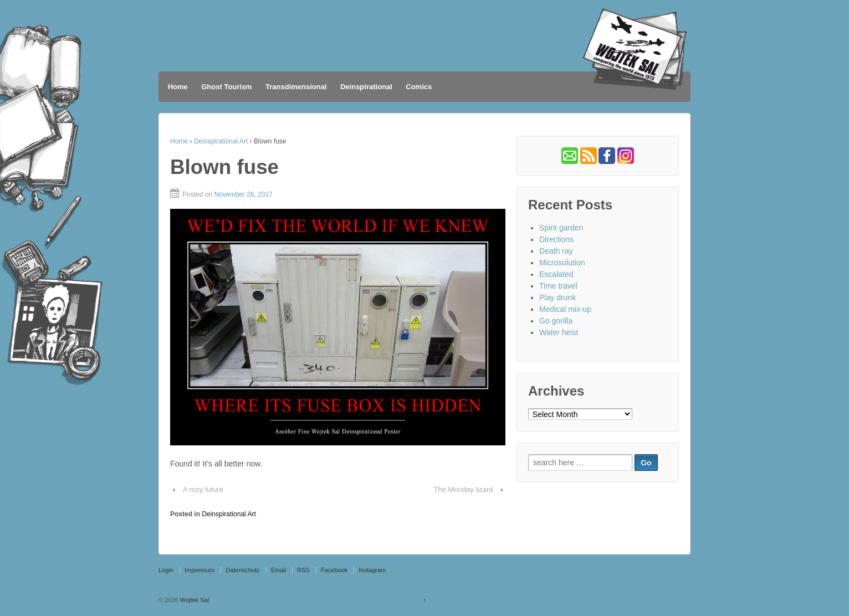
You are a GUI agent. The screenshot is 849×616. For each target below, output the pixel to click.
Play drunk (558, 297)
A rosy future (203, 489)
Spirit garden (561, 228)
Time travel (558, 286)
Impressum (200, 570)
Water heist (559, 332)
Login (166, 570)
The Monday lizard (464, 489)
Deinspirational (366, 87)
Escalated (556, 274)
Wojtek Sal (194, 600)
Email (279, 570)
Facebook (334, 570)
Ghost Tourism (226, 87)
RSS (303, 570)
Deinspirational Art (221, 141)
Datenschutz (242, 570)
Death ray (556, 251)
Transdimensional (296, 87)
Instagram (372, 570)
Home (178, 87)
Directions (556, 239)
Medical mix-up (565, 309)
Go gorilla (556, 321)
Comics (419, 87)
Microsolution (562, 263)
